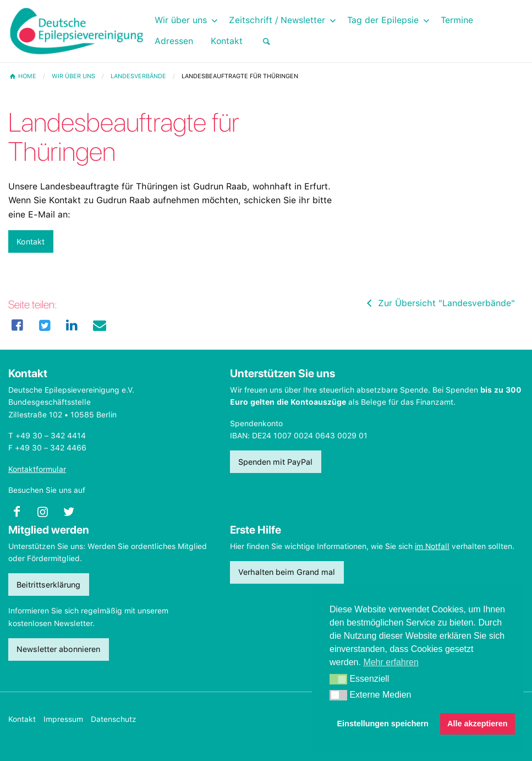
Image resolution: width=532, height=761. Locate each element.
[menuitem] (266, 42)
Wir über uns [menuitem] (181, 20)
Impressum (63, 719)
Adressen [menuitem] (174, 41)
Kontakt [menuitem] (227, 41)
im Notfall (432, 546)
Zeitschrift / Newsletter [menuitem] (277, 20)
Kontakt (31, 241)
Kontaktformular (37, 469)
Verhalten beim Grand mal (287, 572)
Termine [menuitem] (457, 20)
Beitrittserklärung (48, 585)
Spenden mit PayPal (275, 462)
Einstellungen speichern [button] (383, 724)
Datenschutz (114, 719)
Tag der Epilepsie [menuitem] (383, 20)
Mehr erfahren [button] (391, 662)
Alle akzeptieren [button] (478, 724)
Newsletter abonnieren (58, 649)
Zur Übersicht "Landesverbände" (439, 303)
